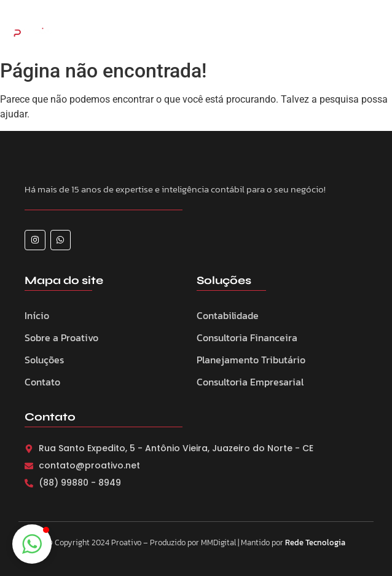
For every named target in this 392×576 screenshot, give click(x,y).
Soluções (44, 360)
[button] (32, 544)
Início (37, 315)
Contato (42, 382)
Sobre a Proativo (61, 337)
